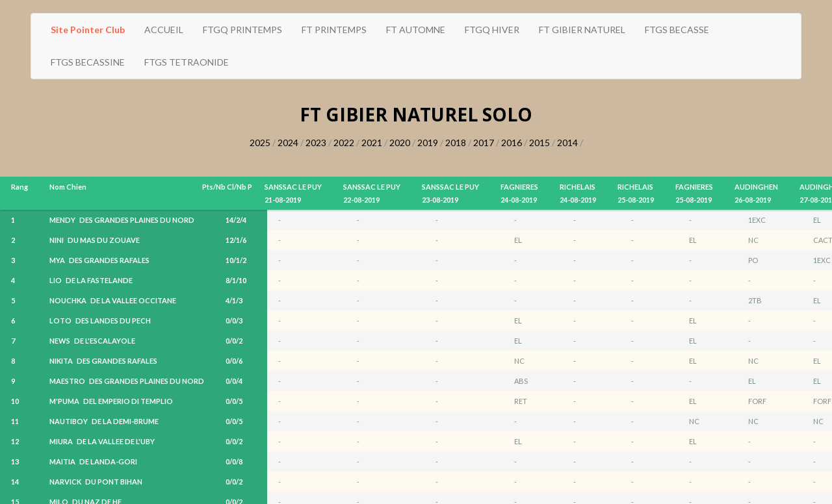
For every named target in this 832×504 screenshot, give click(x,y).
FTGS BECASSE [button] (677, 30)
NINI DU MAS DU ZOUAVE (95, 240)
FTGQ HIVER (492, 30)
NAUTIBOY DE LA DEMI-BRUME (104, 421)
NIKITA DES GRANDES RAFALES (103, 361)
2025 (260, 143)
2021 (372, 143)
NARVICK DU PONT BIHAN (96, 482)
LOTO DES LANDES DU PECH (100, 321)
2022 (344, 143)
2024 (288, 143)
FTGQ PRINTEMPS (242, 30)
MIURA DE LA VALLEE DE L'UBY (102, 441)
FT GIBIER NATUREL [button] (582, 30)
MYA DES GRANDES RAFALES (99, 260)
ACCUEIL (164, 30)
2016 (512, 143)
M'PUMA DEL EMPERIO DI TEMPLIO (111, 401)
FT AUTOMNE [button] (416, 30)
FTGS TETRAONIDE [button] (187, 62)
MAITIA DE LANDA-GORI (93, 461)
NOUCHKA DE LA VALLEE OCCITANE (113, 300)
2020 (400, 143)
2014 (567, 143)
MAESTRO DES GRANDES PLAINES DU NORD (127, 381)
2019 (428, 143)
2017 (484, 143)
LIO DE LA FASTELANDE (91, 280)
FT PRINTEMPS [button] (334, 30)
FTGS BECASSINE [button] (88, 62)
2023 (316, 143)
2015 (539, 143)
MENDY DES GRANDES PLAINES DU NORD (122, 220)
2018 (456, 143)
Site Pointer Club (88, 30)
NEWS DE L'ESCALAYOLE (92, 341)
